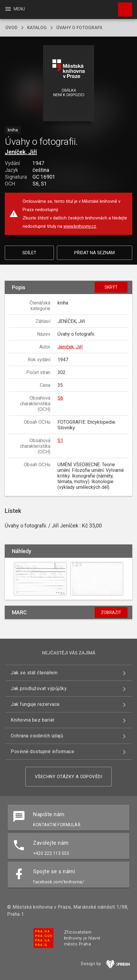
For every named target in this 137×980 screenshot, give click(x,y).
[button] (69, 84)
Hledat (122, 7)
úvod (11, 28)
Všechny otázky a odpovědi (69, 777)
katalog (37, 28)
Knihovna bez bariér (33, 720)
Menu (15, 9)
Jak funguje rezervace (35, 704)
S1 (60, 440)
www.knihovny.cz (80, 226)
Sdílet (29, 253)
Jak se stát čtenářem (34, 673)
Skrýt (111, 287)
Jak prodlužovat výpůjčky (39, 688)
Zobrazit (111, 612)
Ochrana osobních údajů (37, 736)
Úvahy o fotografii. (80, 28)
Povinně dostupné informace (42, 752)
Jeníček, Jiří (21, 152)
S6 (60, 398)
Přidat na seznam (94, 253)
